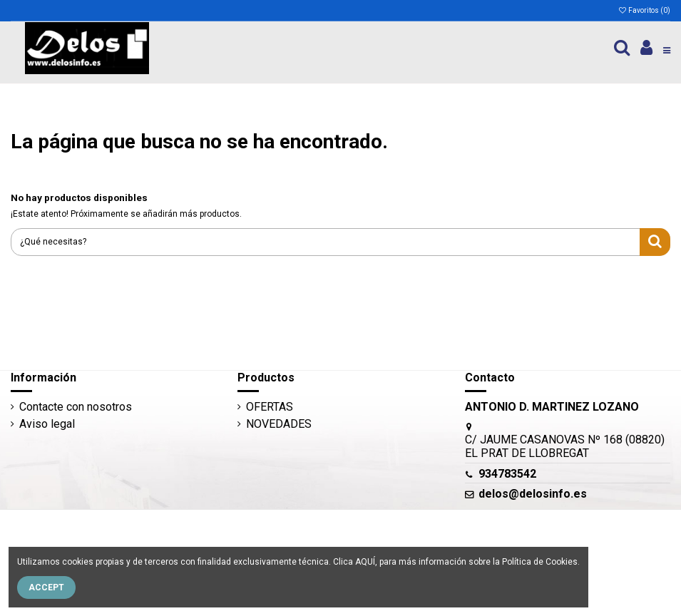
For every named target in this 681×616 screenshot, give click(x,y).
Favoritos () (644, 10)
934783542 (507, 474)
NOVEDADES (279, 424)
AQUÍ (365, 562)
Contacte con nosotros (76, 407)
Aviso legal (47, 424)
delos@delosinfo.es (533, 494)
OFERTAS (270, 407)
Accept (46, 587)
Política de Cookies (540, 562)
